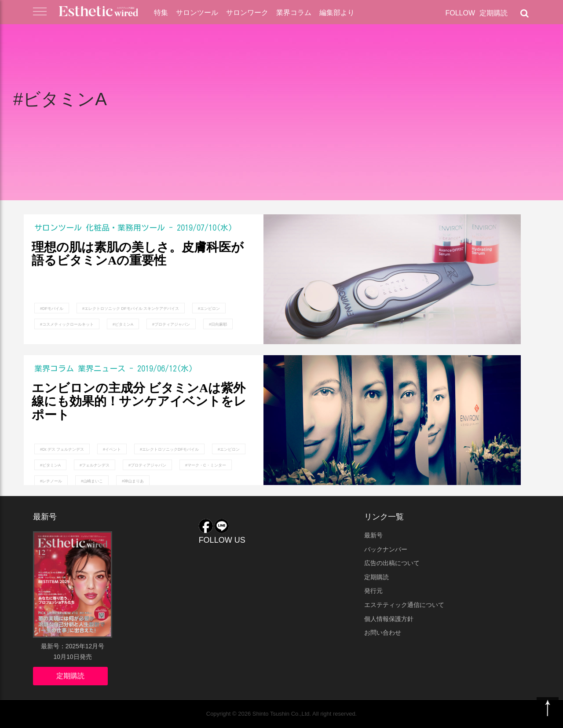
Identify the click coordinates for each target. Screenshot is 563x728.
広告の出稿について (392, 563)
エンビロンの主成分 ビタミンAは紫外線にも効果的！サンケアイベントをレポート (139, 402)
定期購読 (494, 13)
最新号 (373, 535)
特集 (161, 13)
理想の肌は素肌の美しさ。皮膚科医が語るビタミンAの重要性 (138, 254)
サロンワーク (247, 13)
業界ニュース (102, 368)
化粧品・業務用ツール (125, 228)
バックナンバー (386, 549)
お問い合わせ (383, 632)
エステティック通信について (404, 605)
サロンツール (197, 13)
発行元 (373, 591)
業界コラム (294, 13)
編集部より (337, 13)
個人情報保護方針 (389, 619)
